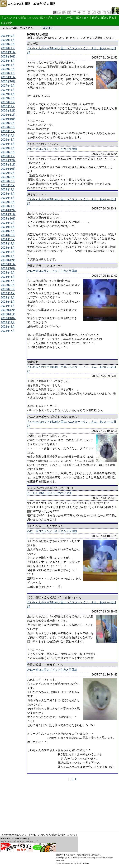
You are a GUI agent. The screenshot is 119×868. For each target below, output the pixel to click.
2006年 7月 (8, 131)
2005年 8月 (8, 177)
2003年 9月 (8, 273)
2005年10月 (8, 169)
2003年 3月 (8, 297)
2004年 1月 (8, 256)
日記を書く (82, 18)
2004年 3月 (8, 248)
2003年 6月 (8, 285)
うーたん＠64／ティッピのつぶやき (50, 493)
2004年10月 (8, 219)
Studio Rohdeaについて (14, 835)
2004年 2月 (8, 252)
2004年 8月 (8, 227)
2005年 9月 (8, 173)
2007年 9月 (8, 86)
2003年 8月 (8, 277)
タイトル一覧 (64, 18)
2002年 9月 (8, 322)
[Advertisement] (60, 805)
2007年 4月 (8, 94)
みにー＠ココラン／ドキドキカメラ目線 (52, 149)
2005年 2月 (8, 202)
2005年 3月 (8, 198)
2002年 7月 (8, 331)
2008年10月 (8, 57)
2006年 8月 (8, 127)
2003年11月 (8, 264)
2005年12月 (8, 160)
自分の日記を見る (103, 18)
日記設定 (6, 23)
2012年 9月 (8, 36)
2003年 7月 (8, 281)
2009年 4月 (8, 40)
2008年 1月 (8, 73)
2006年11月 (8, 115)
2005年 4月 (8, 194)
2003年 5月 (8, 289)
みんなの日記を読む (41, 18)
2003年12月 (8, 260)
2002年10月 (8, 318)
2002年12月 (8, 310)
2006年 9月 (8, 123)
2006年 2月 (8, 152)
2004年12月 (8, 210)
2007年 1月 (8, 106)
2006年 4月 (8, 144)
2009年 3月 (8, 44)
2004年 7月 (8, 231)
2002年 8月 (8, 327)
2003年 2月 (8, 302)
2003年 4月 (8, 293)
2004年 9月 (8, 223)
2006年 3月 (8, 148)
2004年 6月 (8, 235)
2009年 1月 (8, 48)
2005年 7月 (8, 181)
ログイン (48, 28)
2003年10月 (8, 268)
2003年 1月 (8, 306)
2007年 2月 (8, 102)
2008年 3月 (8, 65)
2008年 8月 (8, 61)
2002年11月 (8, 314)
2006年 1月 (8, 156)
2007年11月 (8, 77)
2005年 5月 (8, 189)
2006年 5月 (8, 140)
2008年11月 (8, 52)
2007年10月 (8, 81)
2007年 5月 (8, 90)
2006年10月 (8, 119)
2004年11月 (8, 214)
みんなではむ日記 (15, 18)
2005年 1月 (8, 206)
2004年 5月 (8, 239)
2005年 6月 (8, 185)
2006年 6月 (8, 135)
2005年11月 (8, 165)
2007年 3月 (8, 98)
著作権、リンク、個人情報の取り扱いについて (52, 835)
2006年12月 (8, 111)
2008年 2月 (8, 69)
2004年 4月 (8, 243)
